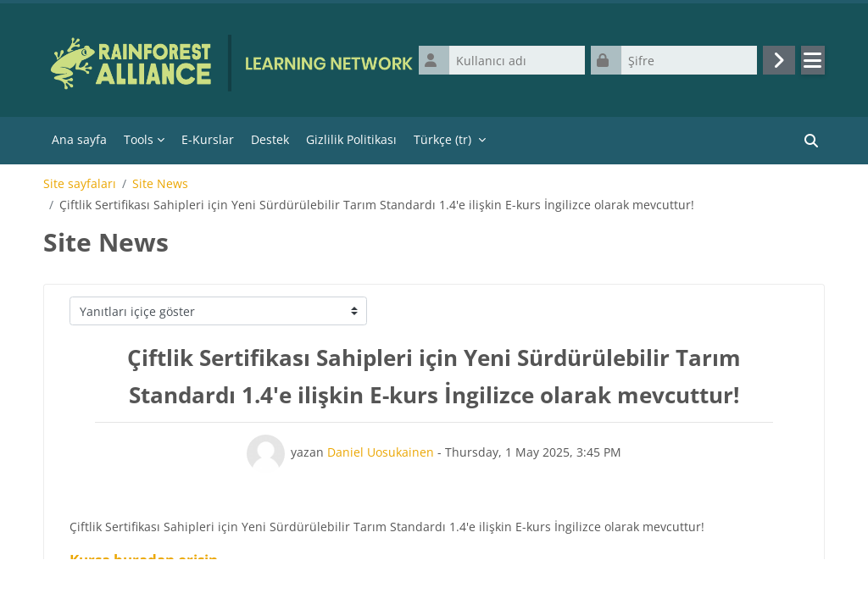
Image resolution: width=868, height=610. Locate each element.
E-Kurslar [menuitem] (208, 139)
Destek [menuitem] (270, 139)
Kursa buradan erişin (144, 560)
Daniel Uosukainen (381, 452)
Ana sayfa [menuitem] (79, 139)
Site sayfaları (80, 184)
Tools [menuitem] (139, 139)
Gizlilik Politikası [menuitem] (351, 139)
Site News (160, 184)
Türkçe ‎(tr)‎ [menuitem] (442, 139)
